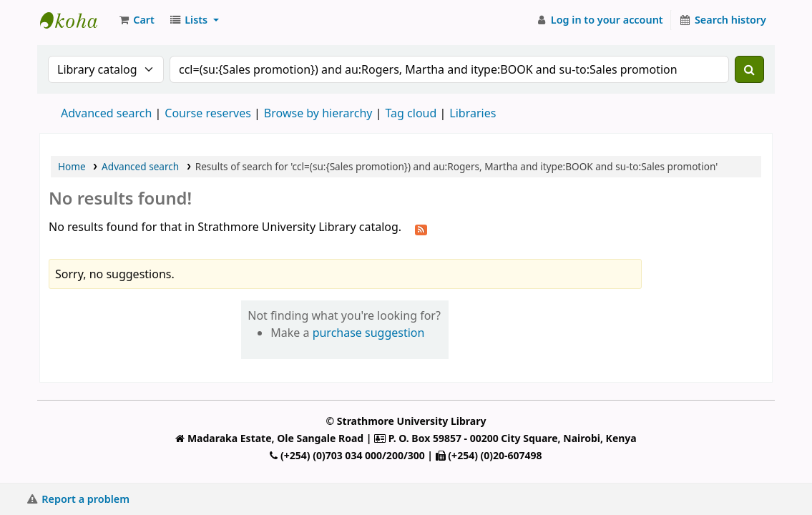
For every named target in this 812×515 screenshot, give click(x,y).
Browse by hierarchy (318, 113)
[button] (136, 20)
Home (72, 166)
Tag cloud (411, 113)
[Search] (749, 69)
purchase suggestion (369, 333)
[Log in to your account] (599, 20)
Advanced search (106, 113)
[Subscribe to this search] (421, 228)
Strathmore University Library (76, 20)
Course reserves (208, 113)
